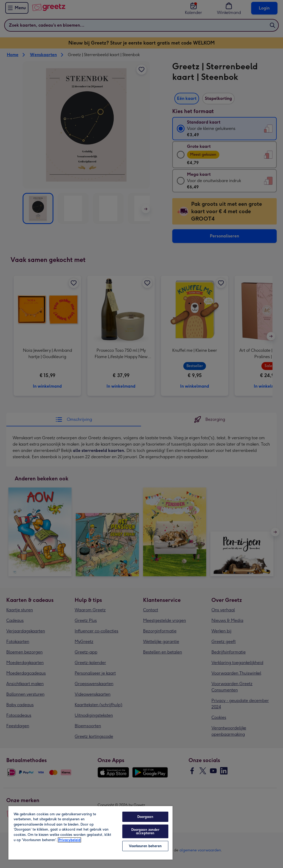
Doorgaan (145, 817)
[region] (90, 833)
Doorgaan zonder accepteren (145, 831)
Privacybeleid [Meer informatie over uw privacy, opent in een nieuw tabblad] (69, 840)
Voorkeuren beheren (145, 846)
